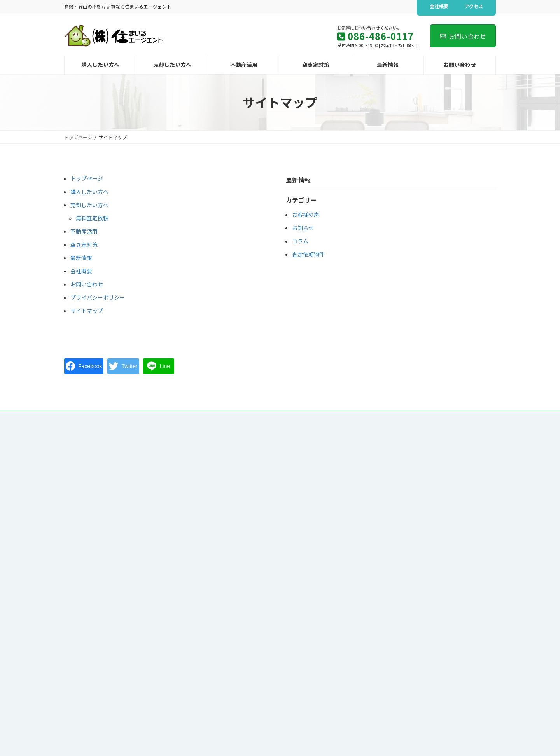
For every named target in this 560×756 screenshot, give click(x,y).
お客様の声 (306, 215)
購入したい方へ (89, 192)
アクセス (474, 6)
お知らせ (303, 228)
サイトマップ (87, 311)
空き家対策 (84, 244)
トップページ (87, 178)
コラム (300, 241)
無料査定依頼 (92, 218)
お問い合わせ (463, 36)
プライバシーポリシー (98, 297)
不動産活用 (84, 231)
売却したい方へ (89, 205)
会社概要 (439, 6)
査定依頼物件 (308, 254)
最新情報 (81, 258)
